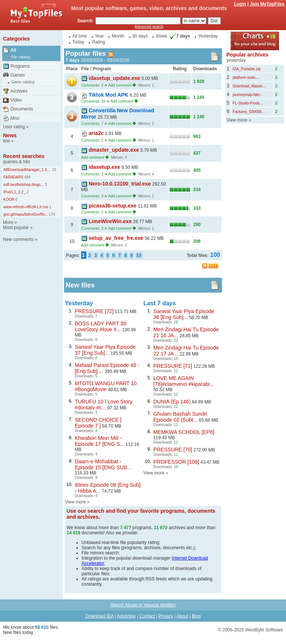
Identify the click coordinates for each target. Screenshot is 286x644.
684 (27, 177)
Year (99, 36)
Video (16, 100)
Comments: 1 (92, 140)
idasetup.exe (104, 167)
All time (80, 36)
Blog (196, 616)
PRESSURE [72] (94, 311)
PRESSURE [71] (173, 366)
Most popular (16, 228)
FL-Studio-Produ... (248, 103)
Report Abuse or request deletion (143, 605)
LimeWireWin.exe (110, 221)
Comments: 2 (92, 85)
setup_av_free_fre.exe (116, 238)
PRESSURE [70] (173, 450)
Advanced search (149, 27)
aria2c (96, 133)
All (13, 50)
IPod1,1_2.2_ (15, 192)
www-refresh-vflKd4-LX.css (26, 207)
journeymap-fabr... (248, 95)
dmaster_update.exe (114, 150)
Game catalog (23, 82)
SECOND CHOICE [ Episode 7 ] (98, 423)
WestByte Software (264, 630)
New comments (18, 239)
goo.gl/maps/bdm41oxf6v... (26, 214)
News (10, 135)
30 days (140, 36)
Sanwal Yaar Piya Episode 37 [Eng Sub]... (105, 350)
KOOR (9, 199)
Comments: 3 (92, 196)
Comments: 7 (92, 124)
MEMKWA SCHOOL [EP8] (184, 432)
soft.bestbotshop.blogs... (23, 185)
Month (118, 36)
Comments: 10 (93, 101)
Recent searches (24, 156)
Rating (98, 42)
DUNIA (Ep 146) (172, 402)
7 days (179, 36)
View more (75, 502)
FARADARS (13, 177)
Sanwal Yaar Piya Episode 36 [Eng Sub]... (184, 314)
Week (161, 36)
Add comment (120, 85)
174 (51, 214)
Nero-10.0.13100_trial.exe (120, 184)
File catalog (21, 57)
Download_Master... (249, 86)
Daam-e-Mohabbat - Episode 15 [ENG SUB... (103, 464)
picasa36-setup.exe (112, 206)
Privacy (166, 616)
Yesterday (208, 36)
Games (18, 75)
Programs (20, 66)
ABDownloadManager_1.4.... (27, 170)
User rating (14, 127)
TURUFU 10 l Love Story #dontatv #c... (104, 405)
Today (78, 42)
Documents (22, 109)
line (7, 141)
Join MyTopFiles (267, 4)
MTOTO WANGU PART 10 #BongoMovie (106, 386)
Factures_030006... (249, 112)
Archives (19, 91)
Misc (15, 118)
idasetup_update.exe (115, 78)
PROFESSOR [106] (176, 462)
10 (54, 170)
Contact (147, 616)
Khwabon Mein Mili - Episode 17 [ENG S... (100, 441)
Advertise (126, 616)
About (182, 616)
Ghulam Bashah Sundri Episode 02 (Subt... (180, 417)
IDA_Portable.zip (247, 69)
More (8, 222)
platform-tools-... (246, 78)
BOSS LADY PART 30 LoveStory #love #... (101, 326)
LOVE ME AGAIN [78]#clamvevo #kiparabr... (184, 381)
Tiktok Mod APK (109, 95)
